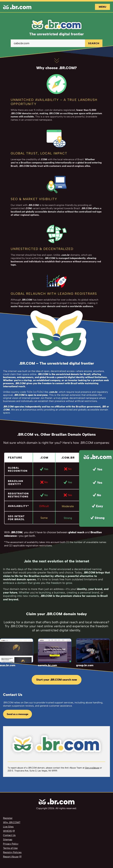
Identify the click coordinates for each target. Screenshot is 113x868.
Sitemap (8, 839)
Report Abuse (11, 857)
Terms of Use (10, 848)
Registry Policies (12, 852)
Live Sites (8, 827)
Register (8, 818)
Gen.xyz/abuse (92, 768)
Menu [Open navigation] (102, 7)
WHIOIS (7, 831)
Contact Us (9, 835)
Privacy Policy (11, 844)
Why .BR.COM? (12, 822)
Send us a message (18, 714)
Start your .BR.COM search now (57, 680)
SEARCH (94, 43)
